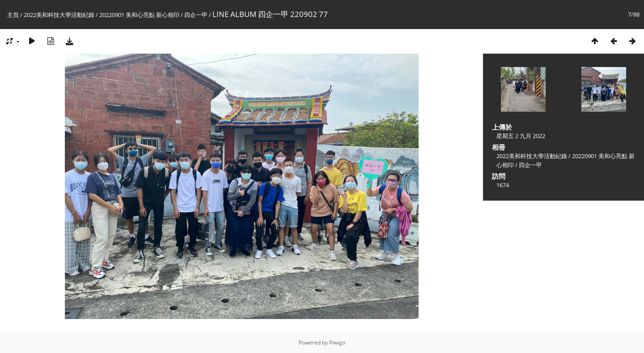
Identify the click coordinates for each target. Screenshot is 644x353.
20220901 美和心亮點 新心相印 (139, 15)
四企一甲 (196, 15)
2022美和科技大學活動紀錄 (59, 15)
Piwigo (337, 342)
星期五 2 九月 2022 (521, 136)
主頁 (13, 15)
